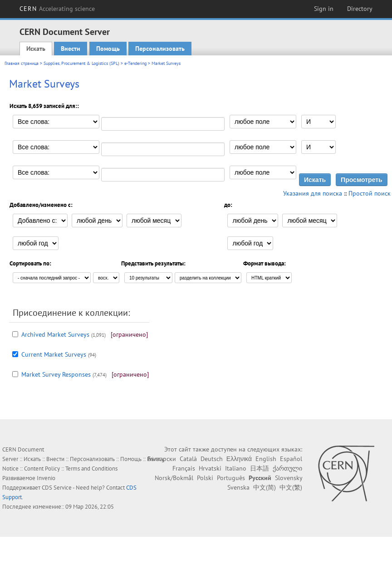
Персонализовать (160, 49)
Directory (360, 9)
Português (231, 478)
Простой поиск (370, 193)
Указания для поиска (313, 193)
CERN (57, 9)
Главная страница (22, 63)
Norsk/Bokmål (174, 478)
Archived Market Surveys (55, 334)
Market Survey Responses (56, 374)
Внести (71, 49)
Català (188, 459)
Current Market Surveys (54, 354)
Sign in (324, 9)
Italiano (236, 468)
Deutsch (212, 459)
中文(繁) (291, 487)
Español (291, 459)
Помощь (108, 49)
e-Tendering (135, 63)
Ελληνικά (239, 459)
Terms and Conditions (91, 469)
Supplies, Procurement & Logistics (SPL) (81, 63)
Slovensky (289, 478)
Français (184, 468)
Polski (205, 478)
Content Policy (42, 469)
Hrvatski (210, 468)
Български (162, 459)
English (266, 459)
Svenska (238, 487)
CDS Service (57, 488)
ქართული (287, 468)
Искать (36, 49)
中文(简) (265, 487)
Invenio (46, 478)
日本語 (260, 468)
